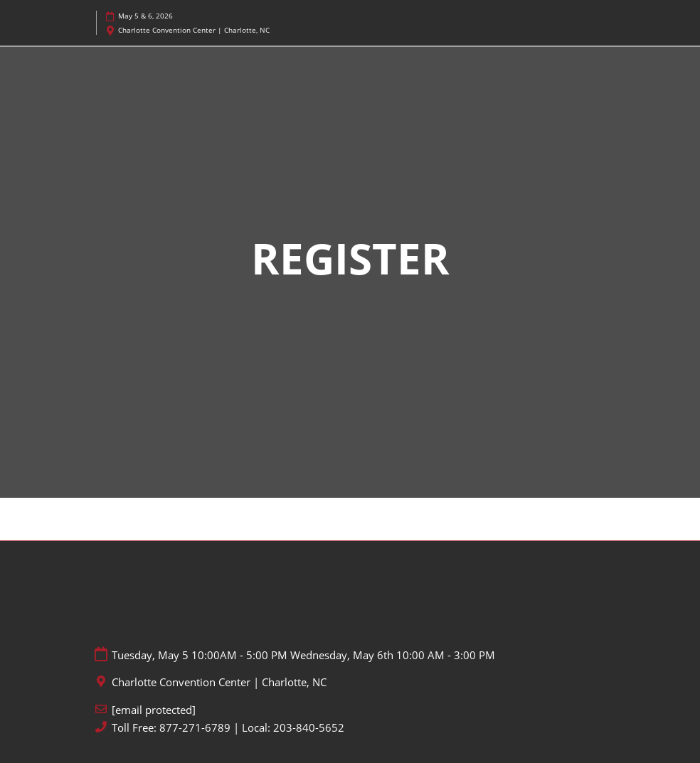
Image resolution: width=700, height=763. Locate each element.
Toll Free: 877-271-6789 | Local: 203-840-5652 (228, 728)
